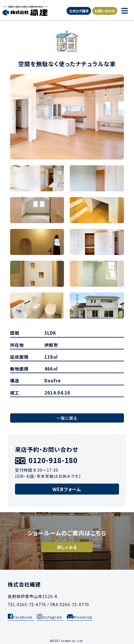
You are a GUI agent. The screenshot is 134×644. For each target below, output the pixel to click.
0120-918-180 (46, 460)
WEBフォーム (67, 489)
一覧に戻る (67, 418)
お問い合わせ (105, 11)
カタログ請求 (79, 11)
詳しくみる (67, 547)
